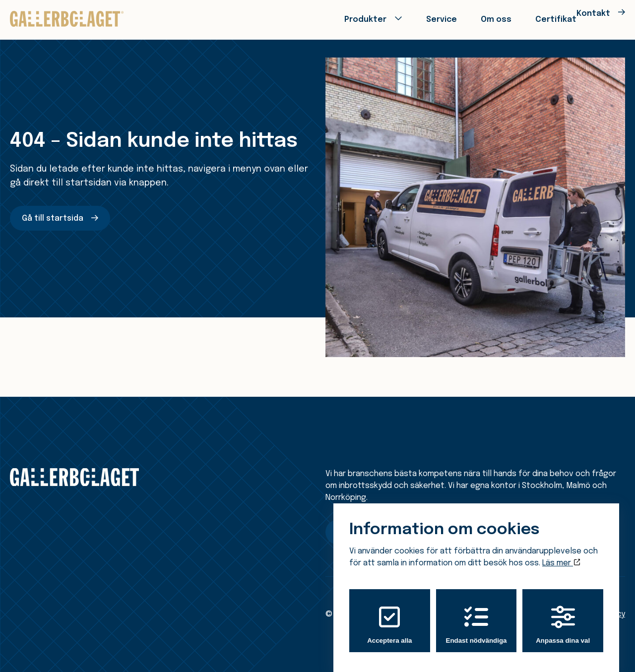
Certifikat (518, 18)
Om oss (460, 18)
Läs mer (561, 554)
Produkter (331, 18)
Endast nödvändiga (476, 615)
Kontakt (586, 18)
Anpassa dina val (563, 615)
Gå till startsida (53, 218)
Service (406, 18)
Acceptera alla (389, 615)
